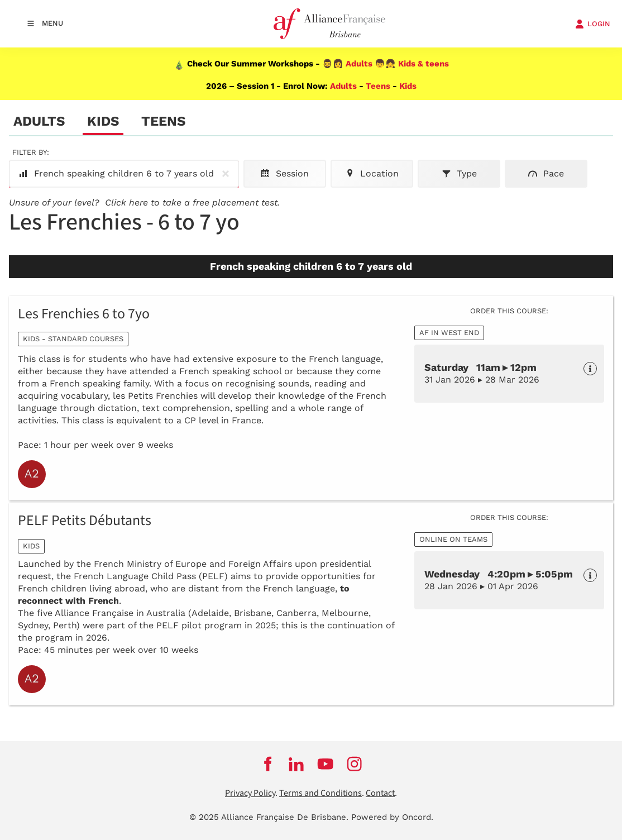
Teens (378, 86)
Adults (359, 64)
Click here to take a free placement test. (192, 202)
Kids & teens (424, 64)
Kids (408, 86)
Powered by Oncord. (392, 817)
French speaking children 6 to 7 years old (126, 173)
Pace (546, 173)
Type (459, 173)
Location (372, 173)
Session (285, 173)
